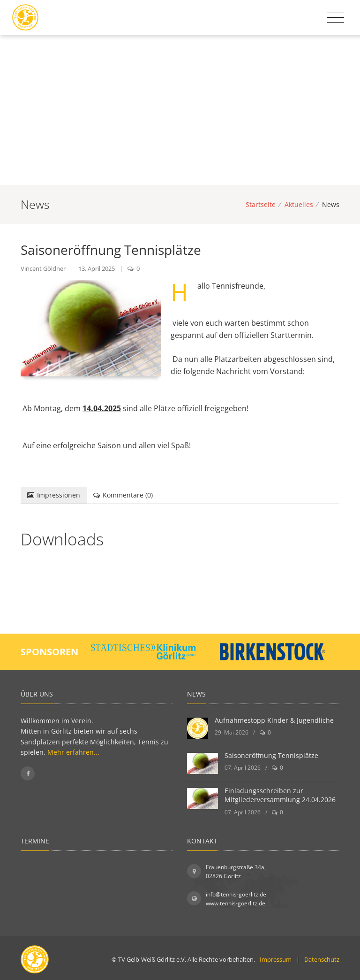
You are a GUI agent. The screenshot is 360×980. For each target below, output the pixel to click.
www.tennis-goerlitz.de (236, 903)
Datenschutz (322, 959)
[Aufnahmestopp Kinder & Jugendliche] (198, 728)
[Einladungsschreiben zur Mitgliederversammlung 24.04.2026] (202, 799)
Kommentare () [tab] (123, 495)
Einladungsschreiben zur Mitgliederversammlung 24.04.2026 (280, 795)
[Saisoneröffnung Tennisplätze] (202, 763)
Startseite (261, 204)
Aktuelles (299, 204)
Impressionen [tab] (54, 495)
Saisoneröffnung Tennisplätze (271, 755)
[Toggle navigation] (335, 18)
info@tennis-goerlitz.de (236, 894)
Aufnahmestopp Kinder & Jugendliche (274, 720)
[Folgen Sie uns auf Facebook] (28, 773)
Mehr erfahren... (73, 752)
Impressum (276, 959)
